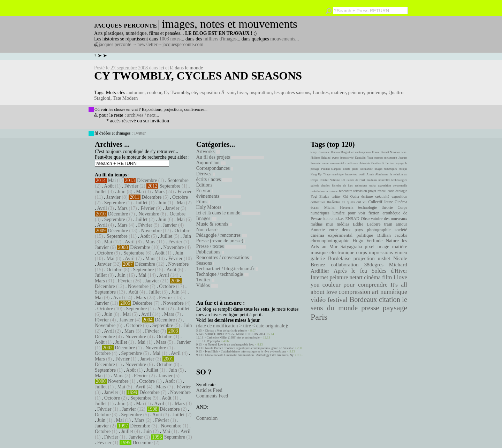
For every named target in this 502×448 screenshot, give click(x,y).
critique (403, 169)
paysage (395, 308)
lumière (339, 213)
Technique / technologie (222, 274)
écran (315, 207)
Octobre (180, 197)
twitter (336, 196)
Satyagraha (351, 247)
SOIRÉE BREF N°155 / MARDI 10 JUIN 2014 (235, 334)
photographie (379, 230)
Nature (392, 241)
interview (351, 174)
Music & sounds (214, 224)
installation (318, 191)
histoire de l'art (342, 185)
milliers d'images (220, 39)
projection (364, 258)
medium (371, 180)
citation (390, 299)
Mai (112, 180)
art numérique (390, 292)
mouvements (283, 39)
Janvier (113, 197)
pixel (370, 247)
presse (370, 308)
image (383, 247)
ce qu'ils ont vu (354, 202)
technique (361, 185)
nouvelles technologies (393, 180)
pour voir (357, 213)
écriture (367, 196)
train (388, 224)
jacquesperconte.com (183, 44)
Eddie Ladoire (367, 224)
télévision (360, 191)
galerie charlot (320, 185)
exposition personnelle (393, 185)
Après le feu (350, 271)
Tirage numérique (333, 174)
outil (362, 174)
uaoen (325, 163)
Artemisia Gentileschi (372, 163)
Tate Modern (125, 98)
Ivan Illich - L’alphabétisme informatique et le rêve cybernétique (246, 351)
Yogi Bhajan (320, 196)
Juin (121, 192)
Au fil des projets (230, 157)
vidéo (318, 300)
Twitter (139, 133)
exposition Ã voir (217, 93)
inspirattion (261, 93)
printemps (376, 93)
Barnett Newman (390, 152)
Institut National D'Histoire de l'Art (342, 180)
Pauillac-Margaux (331, 169)
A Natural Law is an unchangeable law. (230, 344)
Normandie (366, 169)
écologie (401, 191)
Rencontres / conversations (224, 257)
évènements (219, 196)
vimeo (401, 252)
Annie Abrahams (377, 174)
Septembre (178, 180)
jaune (355, 169)
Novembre (149, 214)
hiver (242, 93)
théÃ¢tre (334, 202)
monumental (337, 163)
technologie (367, 207)
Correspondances (215, 168)
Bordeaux (363, 299)
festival (338, 300)
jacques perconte (115, 44)
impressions (381, 252)
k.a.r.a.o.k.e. (333, 219)
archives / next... (143, 115)
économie (324, 152)
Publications (210, 252)
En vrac (205, 191)
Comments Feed (212, 396)
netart (356, 277)
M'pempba (213, 341)
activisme (332, 191)
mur (330, 224)
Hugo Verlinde (367, 241)
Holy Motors (210, 207)
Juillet (101, 192)
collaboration (345, 265)
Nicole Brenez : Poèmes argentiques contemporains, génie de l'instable (249, 348)
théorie (387, 207)
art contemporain (361, 152)
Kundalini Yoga (364, 158)
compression (354, 292)
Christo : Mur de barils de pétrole (226, 331)
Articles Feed (209, 390)
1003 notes (170, 39)
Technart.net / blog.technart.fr (227, 269)
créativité (382, 196)
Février (131, 186)
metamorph (390, 158)
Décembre (147, 180)
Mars (159, 192)
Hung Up (316, 174)
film (387, 277)
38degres (374, 264)
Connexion (207, 418)
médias (343, 224)
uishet (384, 258)
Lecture (390, 163)
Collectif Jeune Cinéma (388, 202)
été (194, 93)
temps (314, 152)
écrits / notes (214, 179)
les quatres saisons (292, 93)
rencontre (346, 191)
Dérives (206, 174)
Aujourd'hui (211, 163)
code (391, 191)
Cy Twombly (176, 93)
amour (401, 224)
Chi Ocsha (351, 196)
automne (136, 93)
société (401, 230)
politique (365, 235)
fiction (374, 213)
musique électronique (332, 252)
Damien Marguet (340, 152)
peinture (356, 93)
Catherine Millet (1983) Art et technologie (233, 337)
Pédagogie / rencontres (222, 235)
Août (109, 186)
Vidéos (207, 285)
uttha (373, 185)
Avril (102, 208)
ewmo (335, 158)
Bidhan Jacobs (392, 235)
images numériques (386, 169)
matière (339, 93)
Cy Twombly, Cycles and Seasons (198, 76)
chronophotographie (330, 241)
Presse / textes (221, 246)
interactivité (347, 158)
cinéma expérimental (332, 235)
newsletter (147, 44)
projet (372, 191)
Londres (321, 93)
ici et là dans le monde (181, 68)
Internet (319, 278)
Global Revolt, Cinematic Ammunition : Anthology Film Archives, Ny (249, 355)
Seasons (205, 263)
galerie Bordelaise (330, 258)
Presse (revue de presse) (221, 241)
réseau (382, 191)
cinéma (372, 277)
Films (203, 202)
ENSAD (352, 219)
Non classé (208, 230)
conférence (352, 163)
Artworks (208, 151)
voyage (400, 163)
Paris (319, 317)
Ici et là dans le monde (228, 213)
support (379, 158)
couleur (154, 93)
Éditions (205, 185)
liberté (347, 169)
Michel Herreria (339, 207)
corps (362, 252)
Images (206, 218)
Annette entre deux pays (337, 230)
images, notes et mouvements (230, 24)
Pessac (376, 152)
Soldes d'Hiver (389, 271)
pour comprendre (366, 284)
